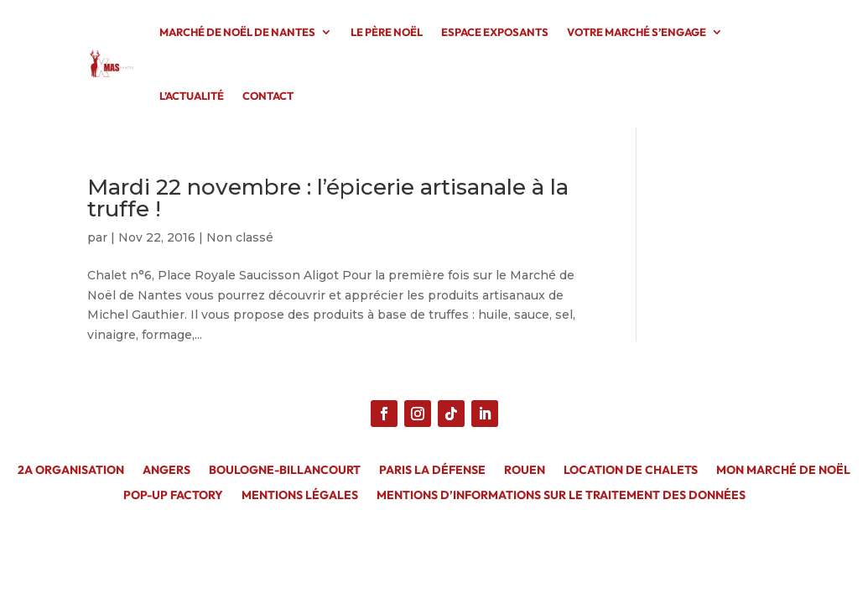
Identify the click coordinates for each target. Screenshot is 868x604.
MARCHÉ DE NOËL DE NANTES (237, 32)
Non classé (240, 237)
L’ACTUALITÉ (192, 96)
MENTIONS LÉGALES (300, 496)
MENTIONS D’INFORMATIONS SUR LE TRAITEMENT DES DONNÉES (561, 496)
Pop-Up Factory (173, 496)
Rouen (525, 471)
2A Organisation (71, 471)
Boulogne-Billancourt (285, 471)
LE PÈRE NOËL (387, 32)
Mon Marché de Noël (783, 471)
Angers (166, 471)
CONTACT (268, 96)
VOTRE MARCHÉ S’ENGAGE (637, 32)
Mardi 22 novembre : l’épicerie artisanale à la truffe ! (328, 198)
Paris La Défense (432, 471)
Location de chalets (631, 471)
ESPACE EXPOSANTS (495, 32)
